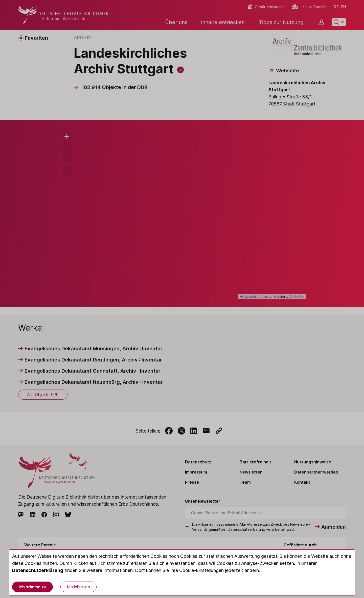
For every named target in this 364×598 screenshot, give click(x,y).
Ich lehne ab (78, 587)
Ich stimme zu (32, 587)
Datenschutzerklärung (38, 570)
